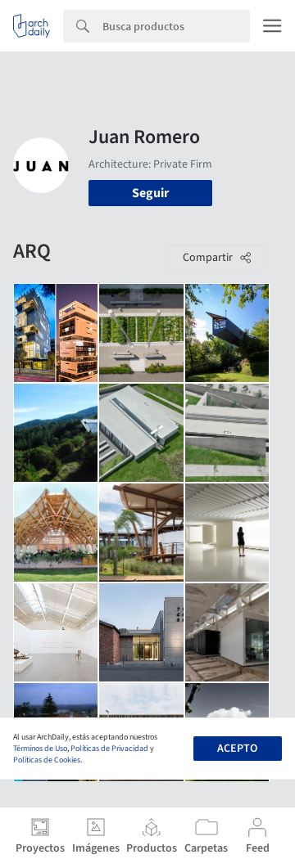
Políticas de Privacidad (109, 749)
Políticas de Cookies (47, 760)
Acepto (237, 749)
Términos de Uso (40, 749)
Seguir (150, 193)
